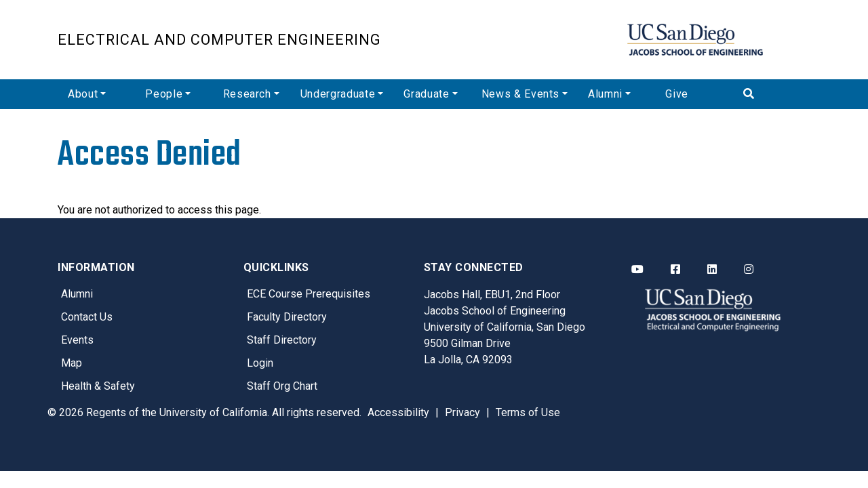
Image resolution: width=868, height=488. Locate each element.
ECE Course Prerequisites (309, 294)
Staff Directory (282, 340)
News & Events (520, 94)
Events (77, 340)
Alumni (605, 94)
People (164, 94)
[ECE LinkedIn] (712, 270)
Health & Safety (98, 386)
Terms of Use (528, 412)
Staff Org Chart (282, 386)
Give (677, 94)
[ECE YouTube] (637, 270)
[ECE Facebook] (675, 270)
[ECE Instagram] (749, 270)
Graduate (426, 94)
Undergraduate (338, 94)
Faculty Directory (287, 317)
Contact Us (87, 317)
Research (247, 94)
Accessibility (398, 412)
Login (260, 363)
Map (72, 363)
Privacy (462, 412)
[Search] (772, 94)
